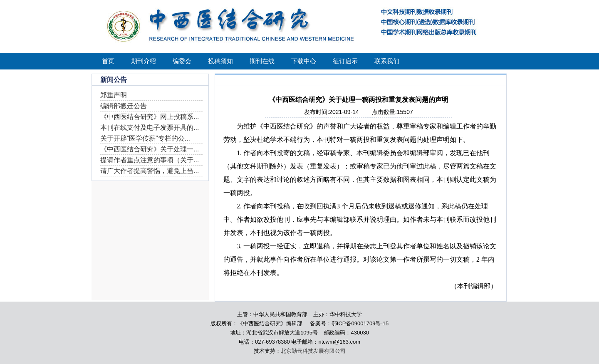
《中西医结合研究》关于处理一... (150, 149)
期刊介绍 (144, 61)
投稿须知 (220, 61)
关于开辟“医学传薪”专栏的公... (145, 138)
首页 (108, 61)
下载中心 (304, 61)
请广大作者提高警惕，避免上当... (150, 171)
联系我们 (387, 61)
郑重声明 (114, 95)
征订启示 (345, 61)
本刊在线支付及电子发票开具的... (150, 128)
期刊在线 (262, 61)
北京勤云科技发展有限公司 (313, 351)
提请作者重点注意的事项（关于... (150, 160)
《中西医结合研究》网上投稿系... (150, 117)
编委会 (182, 61)
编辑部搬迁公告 (124, 106)
